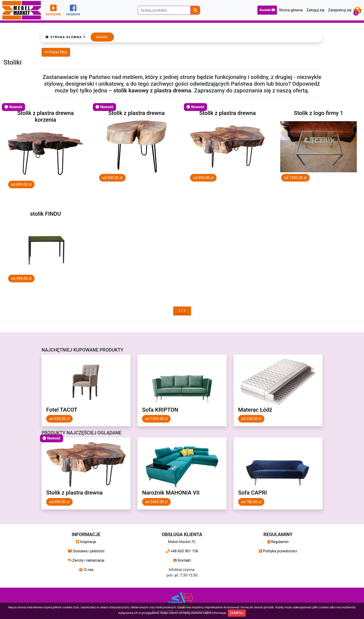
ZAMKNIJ (237, 613)
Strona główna (291, 10)
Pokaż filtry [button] (56, 52)
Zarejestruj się (340, 10)
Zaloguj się (315, 10)
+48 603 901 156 (182, 551)
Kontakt (267, 10)
